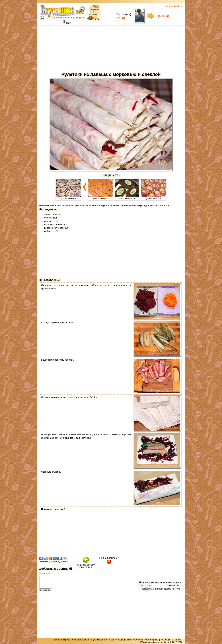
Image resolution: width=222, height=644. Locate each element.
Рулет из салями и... (154, 198)
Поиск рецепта (173, 6)
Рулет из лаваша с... (68, 198)
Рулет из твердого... (101, 198)
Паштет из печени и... (127, 198)
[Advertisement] (111, 48)
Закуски (163, 16)
